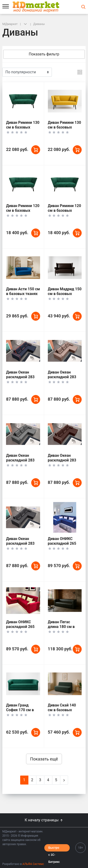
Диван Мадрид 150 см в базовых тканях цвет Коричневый (65, 296)
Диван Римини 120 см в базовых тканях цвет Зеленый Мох (23, 213)
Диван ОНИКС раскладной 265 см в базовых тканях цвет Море (64, 546)
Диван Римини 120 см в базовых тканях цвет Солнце (65, 213)
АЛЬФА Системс (33, 864)
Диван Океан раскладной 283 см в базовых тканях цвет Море (22, 379)
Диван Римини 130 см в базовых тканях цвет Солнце (65, 130)
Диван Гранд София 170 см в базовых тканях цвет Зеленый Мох (23, 712)
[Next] (64, 780)
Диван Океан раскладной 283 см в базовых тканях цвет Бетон (23, 463)
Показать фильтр (44, 54)
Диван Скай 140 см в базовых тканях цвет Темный (62, 712)
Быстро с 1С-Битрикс (54, 849)
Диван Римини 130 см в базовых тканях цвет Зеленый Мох (23, 130)
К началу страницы (44, 820)
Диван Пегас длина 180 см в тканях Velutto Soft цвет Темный (64, 629)
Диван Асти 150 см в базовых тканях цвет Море (23, 294)
